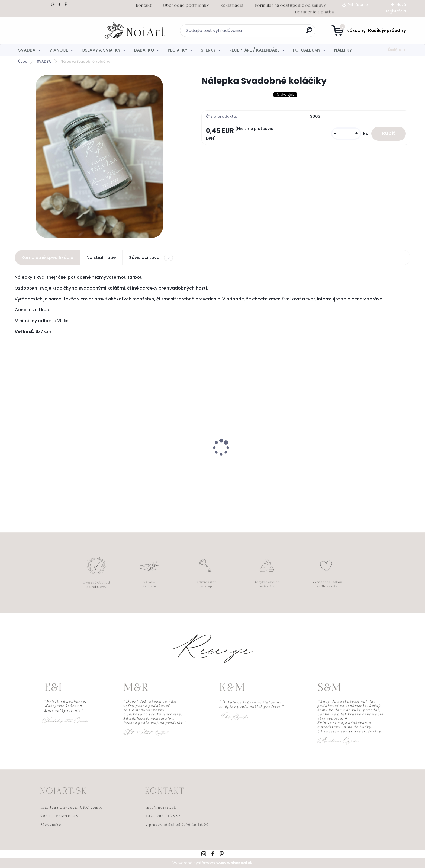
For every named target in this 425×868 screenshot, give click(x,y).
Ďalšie (395, 50)
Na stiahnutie (101, 257)
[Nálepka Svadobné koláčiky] (99, 156)
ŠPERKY (208, 50)
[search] (265, 32)
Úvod (23, 61)
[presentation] (18, 439)
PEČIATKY (178, 50)
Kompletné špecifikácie (47, 257)
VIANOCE (59, 50)
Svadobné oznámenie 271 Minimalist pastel (57, 463)
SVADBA (27, 50)
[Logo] (48, 31)
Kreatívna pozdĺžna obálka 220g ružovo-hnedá (161, 463)
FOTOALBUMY (307, 50)
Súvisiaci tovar (151, 258)
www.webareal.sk (234, 863)
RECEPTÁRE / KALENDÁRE (254, 50)
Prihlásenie (358, 5)
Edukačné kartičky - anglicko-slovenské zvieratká (260, 463)
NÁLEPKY (343, 50)
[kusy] (346, 134)
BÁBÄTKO (144, 50)
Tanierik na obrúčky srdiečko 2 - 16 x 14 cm (362, 460)
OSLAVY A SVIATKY (101, 50)
